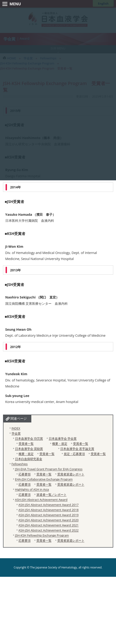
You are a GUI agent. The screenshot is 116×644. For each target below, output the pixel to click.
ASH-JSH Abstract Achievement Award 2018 (49, 510)
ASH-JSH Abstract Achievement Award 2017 (49, 505)
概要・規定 (60, 444)
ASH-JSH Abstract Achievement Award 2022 (49, 530)
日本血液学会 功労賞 (29, 438)
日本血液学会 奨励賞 (29, 449)
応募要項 (25, 484)
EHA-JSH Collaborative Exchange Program (44, 479)
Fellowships (20, 464)
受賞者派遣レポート (71, 474)
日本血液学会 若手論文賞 (77, 449)
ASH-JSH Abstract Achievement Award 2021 (49, 525)
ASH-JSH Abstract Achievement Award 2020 (49, 520)
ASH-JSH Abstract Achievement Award (41, 500)
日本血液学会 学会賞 (63, 438)
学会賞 (16, 433)
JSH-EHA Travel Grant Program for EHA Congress (49, 469)
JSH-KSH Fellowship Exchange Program (42, 535)
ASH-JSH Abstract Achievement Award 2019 (49, 515)
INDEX (16, 428)
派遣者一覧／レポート (52, 495)
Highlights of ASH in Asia (32, 489)
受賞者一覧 (26, 444)
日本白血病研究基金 (29, 459)
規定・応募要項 (74, 454)
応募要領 (25, 474)
